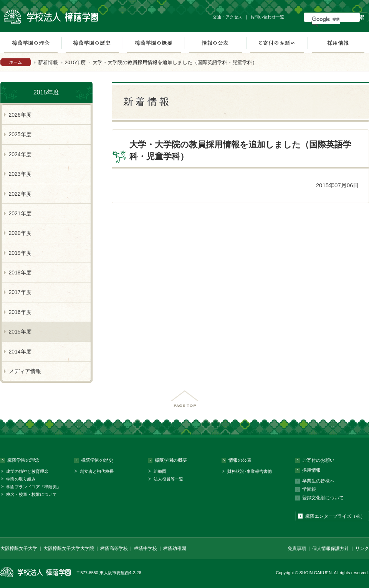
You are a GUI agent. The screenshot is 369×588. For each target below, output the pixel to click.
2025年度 (20, 134)
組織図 (160, 471)
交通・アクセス (228, 17)
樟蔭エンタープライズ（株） (335, 516)
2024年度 (20, 154)
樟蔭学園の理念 (23, 460)
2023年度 (20, 174)
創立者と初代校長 (97, 471)
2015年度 (75, 62)
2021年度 (20, 213)
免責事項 (297, 548)
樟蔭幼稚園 (175, 548)
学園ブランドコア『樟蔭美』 (34, 487)
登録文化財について (323, 498)
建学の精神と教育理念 (27, 471)
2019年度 (20, 253)
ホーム (16, 62)
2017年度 (20, 292)
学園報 (309, 489)
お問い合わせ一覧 (267, 17)
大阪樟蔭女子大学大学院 (69, 548)
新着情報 (48, 62)
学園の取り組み (21, 479)
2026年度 (20, 115)
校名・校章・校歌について (31, 494)
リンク (362, 548)
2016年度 (20, 312)
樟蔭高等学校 (114, 548)
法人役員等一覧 (168, 479)
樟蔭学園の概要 (154, 43)
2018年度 (20, 273)
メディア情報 (25, 371)
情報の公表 (215, 43)
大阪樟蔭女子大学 (19, 548)
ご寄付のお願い (277, 43)
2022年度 (20, 194)
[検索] (326, 19)
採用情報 (338, 43)
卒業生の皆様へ (318, 481)
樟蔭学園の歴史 (92, 43)
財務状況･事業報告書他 (250, 471)
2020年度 (20, 233)
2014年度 (20, 352)
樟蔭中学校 (146, 548)
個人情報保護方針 (331, 548)
